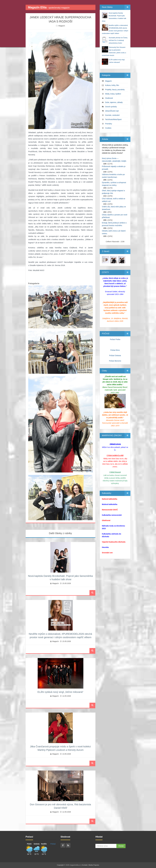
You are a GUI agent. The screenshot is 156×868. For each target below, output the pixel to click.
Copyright (60, 865)
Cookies (108, 128)
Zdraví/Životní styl (112, 111)
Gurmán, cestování (112, 115)
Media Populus (94, 865)
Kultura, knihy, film (112, 85)
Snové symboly (111, 107)
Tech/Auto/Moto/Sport (113, 119)
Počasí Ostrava (115, 355)
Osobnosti (109, 98)
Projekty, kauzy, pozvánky (115, 90)
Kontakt (85, 865)
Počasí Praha (115, 339)
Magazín (62, 26)
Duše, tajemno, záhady (114, 102)
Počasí (53, 844)
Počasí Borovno (115, 361)
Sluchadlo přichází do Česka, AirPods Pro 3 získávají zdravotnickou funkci (118, 40)
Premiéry (109, 124)
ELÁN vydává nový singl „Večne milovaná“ (60, 692)
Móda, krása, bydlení (113, 94)
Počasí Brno (115, 350)
